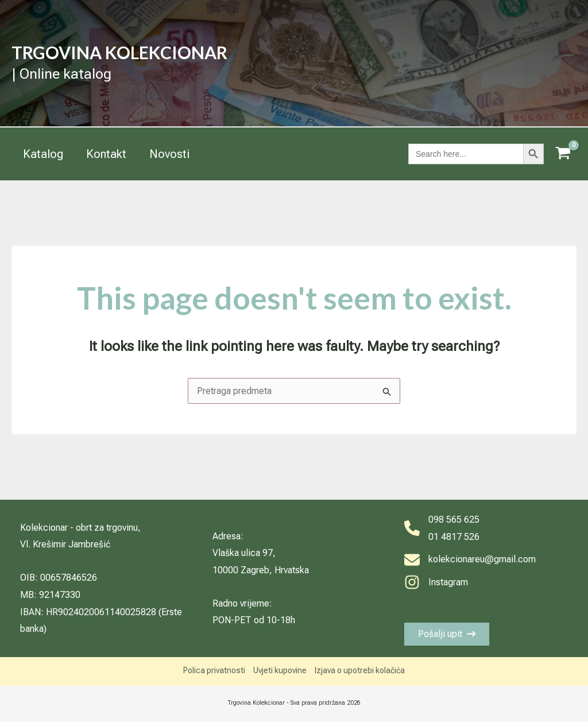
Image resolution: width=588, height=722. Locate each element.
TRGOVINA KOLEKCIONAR (119, 52)
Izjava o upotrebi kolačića (360, 670)
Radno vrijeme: (242, 603)
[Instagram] (436, 582)
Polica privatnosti (214, 670)
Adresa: (228, 536)
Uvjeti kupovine (280, 670)
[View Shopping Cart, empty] (563, 154)
